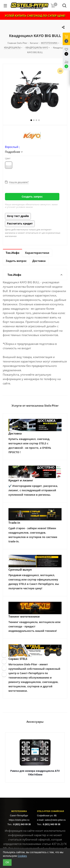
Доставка (15, 433)
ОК (7, 862)
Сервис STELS (18, 659)
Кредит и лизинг (21, 480)
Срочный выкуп (20, 570)
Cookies (22, 856)
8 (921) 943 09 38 (22, 824)
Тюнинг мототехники (24, 616)
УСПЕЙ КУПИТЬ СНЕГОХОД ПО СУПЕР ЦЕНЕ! (35, 16)
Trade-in (14, 523)
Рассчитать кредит (20, 223)
